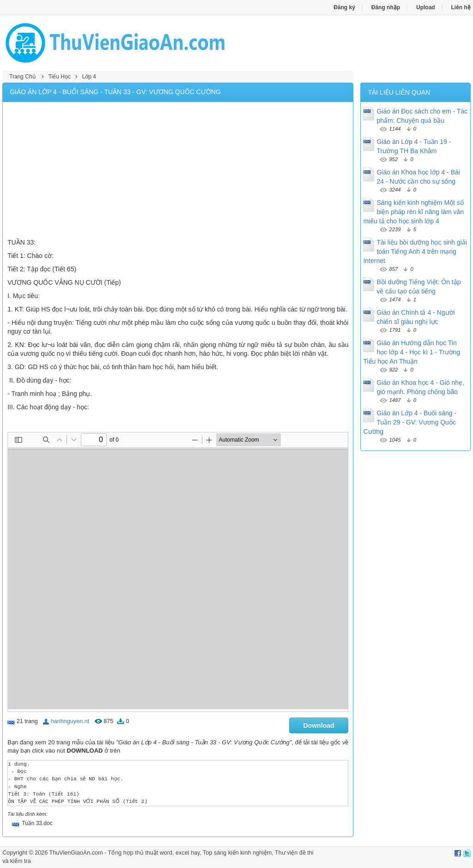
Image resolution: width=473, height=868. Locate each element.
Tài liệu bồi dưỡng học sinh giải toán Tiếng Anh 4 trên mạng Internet (415, 251)
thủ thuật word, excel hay (167, 853)
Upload (426, 7)
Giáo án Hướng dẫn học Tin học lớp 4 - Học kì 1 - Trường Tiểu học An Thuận (412, 352)
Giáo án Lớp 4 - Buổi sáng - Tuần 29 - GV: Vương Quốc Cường (410, 422)
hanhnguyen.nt (70, 721)
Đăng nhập (386, 7)
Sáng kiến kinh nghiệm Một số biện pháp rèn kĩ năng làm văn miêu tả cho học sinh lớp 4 (413, 212)
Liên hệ (461, 7)
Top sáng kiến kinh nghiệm (237, 853)
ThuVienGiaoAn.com (76, 853)
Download (319, 725)
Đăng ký (344, 7)
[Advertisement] (178, 171)
